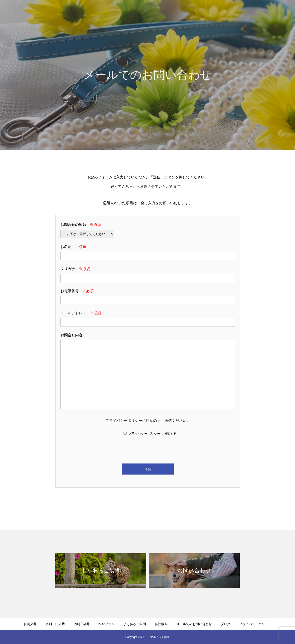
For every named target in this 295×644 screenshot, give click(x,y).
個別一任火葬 (132, 12)
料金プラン (182, 12)
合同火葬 (107, 12)
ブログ (225, 624)
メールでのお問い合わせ (268, 12)
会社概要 (236, 12)
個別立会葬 (158, 12)
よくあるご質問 (210, 12)
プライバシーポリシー (124, 421)
